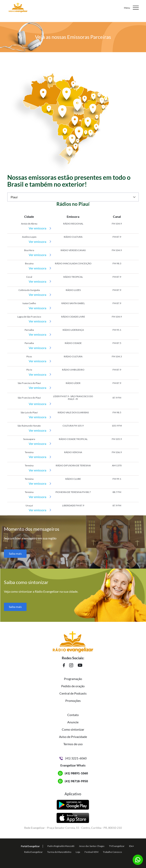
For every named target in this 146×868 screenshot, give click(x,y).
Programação (73, 679)
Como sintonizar (73, 729)
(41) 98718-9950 (76, 781)
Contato (73, 715)
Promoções (73, 701)
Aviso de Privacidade (73, 737)
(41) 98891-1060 (76, 773)
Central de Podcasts (73, 693)
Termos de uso (73, 744)
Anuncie (73, 722)
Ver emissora (37, 228)
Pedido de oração (73, 686)
